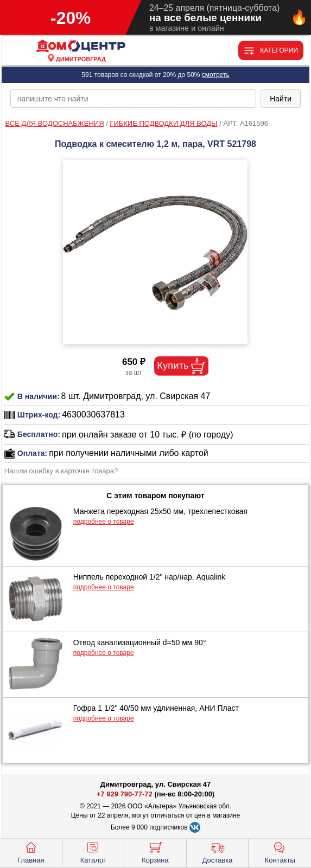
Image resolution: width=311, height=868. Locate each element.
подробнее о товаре (104, 522)
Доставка (218, 852)
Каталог (93, 852)
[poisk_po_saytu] (133, 99)
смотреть (216, 75)
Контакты (280, 852)
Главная (31, 852)
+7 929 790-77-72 (125, 794)
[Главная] (81, 46)
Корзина (155, 852)
